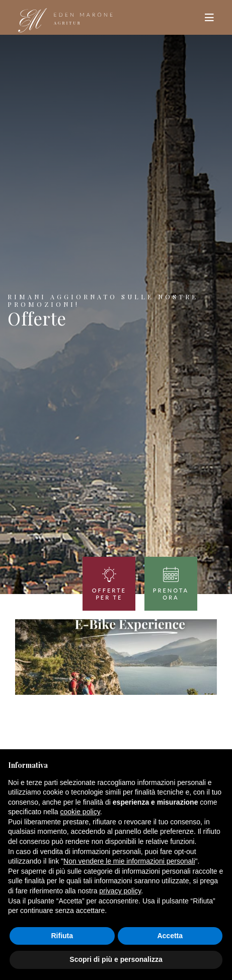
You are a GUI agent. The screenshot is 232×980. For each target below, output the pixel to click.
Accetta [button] (170, 936)
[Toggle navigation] (209, 18)
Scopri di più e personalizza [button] (116, 959)
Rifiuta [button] (62, 936)
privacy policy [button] (120, 891)
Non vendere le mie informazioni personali (129, 861)
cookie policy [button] (80, 812)
